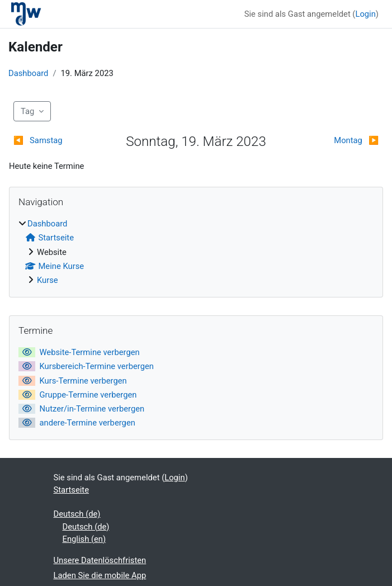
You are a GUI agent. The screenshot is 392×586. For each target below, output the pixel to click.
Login (365, 14)
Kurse (48, 280)
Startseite (72, 490)
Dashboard (28, 73)
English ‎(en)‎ (84, 539)
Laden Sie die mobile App (100, 575)
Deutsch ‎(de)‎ (77, 514)
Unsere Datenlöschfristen (100, 560)
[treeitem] (196, 252)
